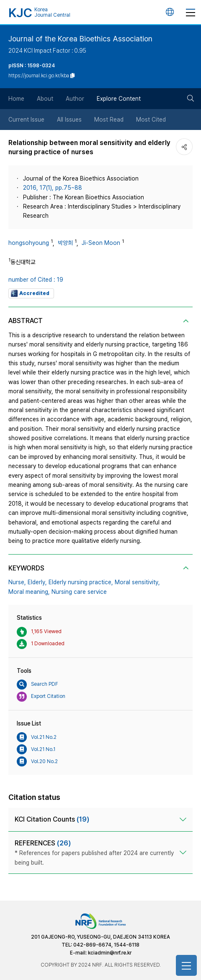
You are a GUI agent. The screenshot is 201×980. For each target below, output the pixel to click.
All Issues (69, 120)
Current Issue (26, 120)
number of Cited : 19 (36, 280)
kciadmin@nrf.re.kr (110, 953)
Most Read (109, 120)
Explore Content (119, 99)
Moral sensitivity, (137, 582)
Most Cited (151, 120)
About (45, 99)
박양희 (65, 243)
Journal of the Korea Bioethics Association (80, 39)
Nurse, (17, 582)
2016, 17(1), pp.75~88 (53, 188)
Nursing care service (79, 592)
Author (75, 99)
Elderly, (37, 582)
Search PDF (37, 685)
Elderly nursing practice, (81, 582)
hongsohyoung (29, 243)
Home (16, 99)
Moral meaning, (29, 592)
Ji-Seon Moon (101, 243)
